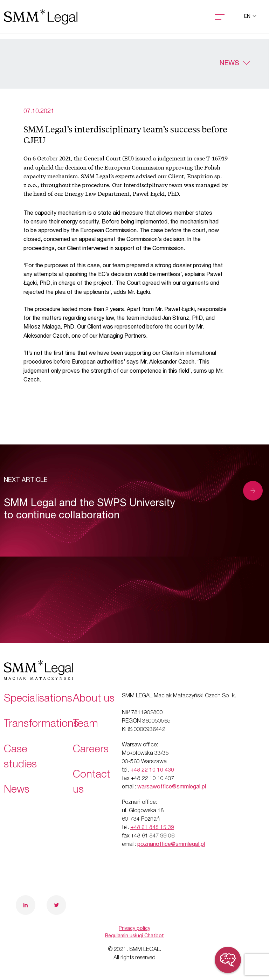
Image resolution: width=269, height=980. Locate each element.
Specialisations (38, 699)
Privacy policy (134, 929)
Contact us (91, 783)
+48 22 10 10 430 (152, 771)
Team (85, 725)
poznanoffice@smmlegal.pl (171, 845)
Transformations (41, 725)
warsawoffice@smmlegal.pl (172, 787)
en (248, 17)
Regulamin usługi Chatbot (134, 936)
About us (94, 699)
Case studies (20, 758)
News (229, 64)
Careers (91, 750)
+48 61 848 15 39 (152, 828)
